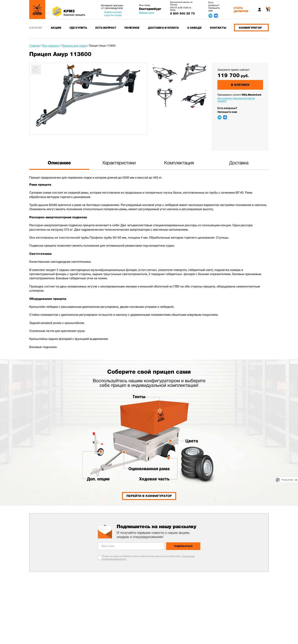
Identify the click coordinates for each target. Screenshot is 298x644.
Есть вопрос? (106, 28)
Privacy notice (287, 480)
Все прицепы (51, 46)
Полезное (132, 28)
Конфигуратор (250, 28)
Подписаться (183, 546)
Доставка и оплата (163, 28)
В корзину (240, 85)
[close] (296, 480)
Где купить (78, 28)
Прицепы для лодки (74, 46)
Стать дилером (241, 9)
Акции (56, 28)
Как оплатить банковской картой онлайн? (236, 100)
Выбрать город (147, 13)
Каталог (36, 28)
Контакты (218, 28)
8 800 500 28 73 (182, 13)
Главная (35, 46)
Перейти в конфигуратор (149, 496)
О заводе (194, 28)
